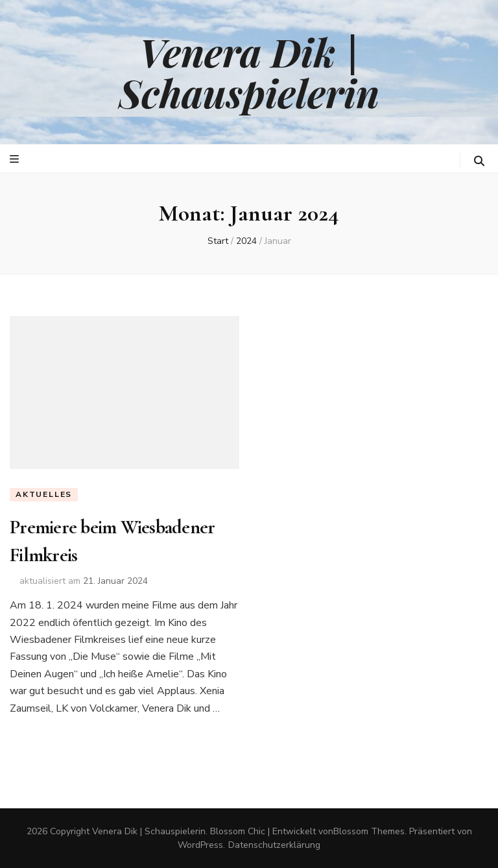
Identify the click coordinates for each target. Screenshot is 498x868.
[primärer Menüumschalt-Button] (16, 159)
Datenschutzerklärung (274, 845)
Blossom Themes (369, 831)
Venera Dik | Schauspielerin (249, 72)
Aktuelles (44, 494)
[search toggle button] (479, 161)
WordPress (200, 845)
